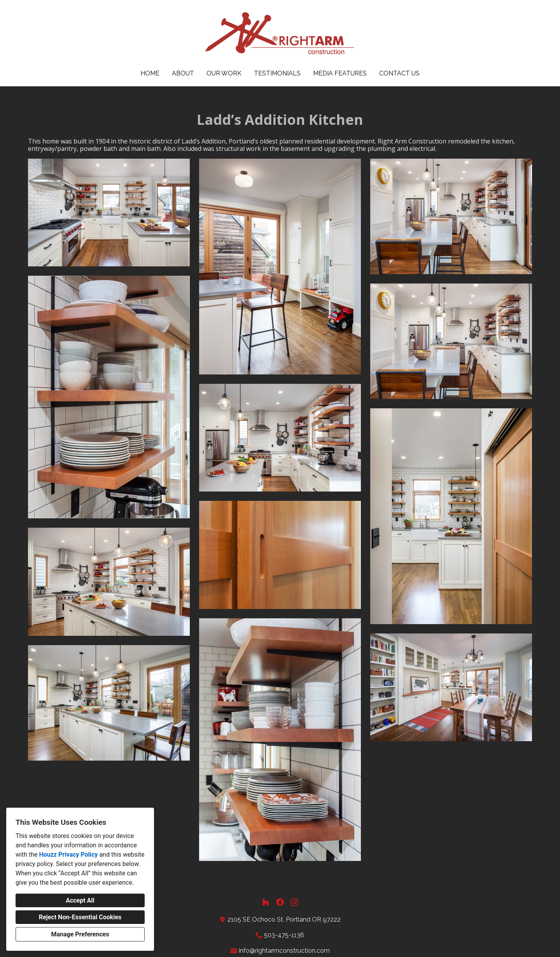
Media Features (340, 73)
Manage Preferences (80, 934)
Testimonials (277, 73)
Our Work (224, 73)
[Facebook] (280, 902)
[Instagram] (295, 902)
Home (150, 73)
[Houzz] (265, 902)
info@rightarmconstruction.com (284, 951)
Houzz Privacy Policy (68, 855)
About (183, 73)
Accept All (80, 900)
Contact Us (399, 73)
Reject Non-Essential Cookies (80, 917)
